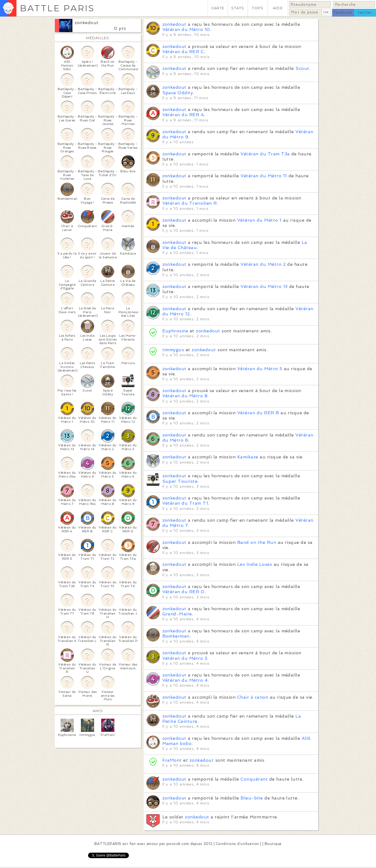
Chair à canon (253, 697)
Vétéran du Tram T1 (185, 503)
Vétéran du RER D (183, 592)
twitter (365, 12)
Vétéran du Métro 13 (264, 286)
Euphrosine (175, 331)
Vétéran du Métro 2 (263, 264)
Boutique (273, 844)
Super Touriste (180, 481)
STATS (238, 8)
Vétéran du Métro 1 (259, 220)
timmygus (173, 350)
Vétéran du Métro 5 (260, 369)
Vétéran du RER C (183, 52)
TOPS (258, 8)
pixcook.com (178, 844)
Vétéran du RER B (258, 413)
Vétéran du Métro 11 (264, 176)
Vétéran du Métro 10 (186, 29)
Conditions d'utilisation (238, 844)
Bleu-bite (252, 798)
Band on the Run (257, 542)
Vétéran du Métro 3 (185, 658)
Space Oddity (178, 93)
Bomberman (176, 636)
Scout (302, 68)
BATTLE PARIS (57, 8)
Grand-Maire (177, 614)
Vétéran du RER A (183, 115)
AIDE (278, 8)
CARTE (218, 8)
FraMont (172, 760)
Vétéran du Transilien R (190, 203)
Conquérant (254, 779)
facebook (343, 12)
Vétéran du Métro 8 (185, 396)
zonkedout (87, 23)
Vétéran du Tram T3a (265, 154)
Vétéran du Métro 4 (185, 680)
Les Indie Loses (255, 564)
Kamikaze (248, 457)
